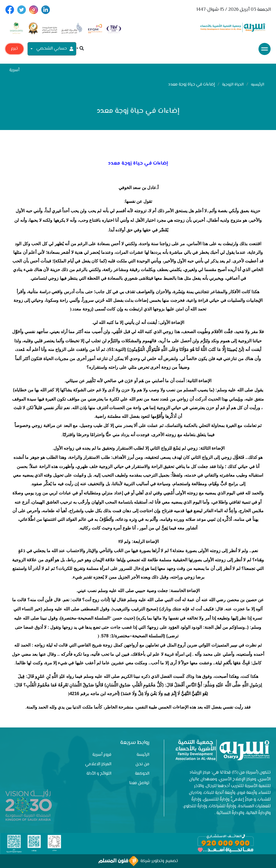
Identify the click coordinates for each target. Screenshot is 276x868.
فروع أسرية (102, 755)
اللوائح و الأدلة (99, 774)
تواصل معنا (139, 783)
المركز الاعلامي (98, 764)
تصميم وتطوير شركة (138, 861)
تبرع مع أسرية (14, 50)
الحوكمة (142, 774)
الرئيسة (143, 755)
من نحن (142, 764)
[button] (80, 49)
